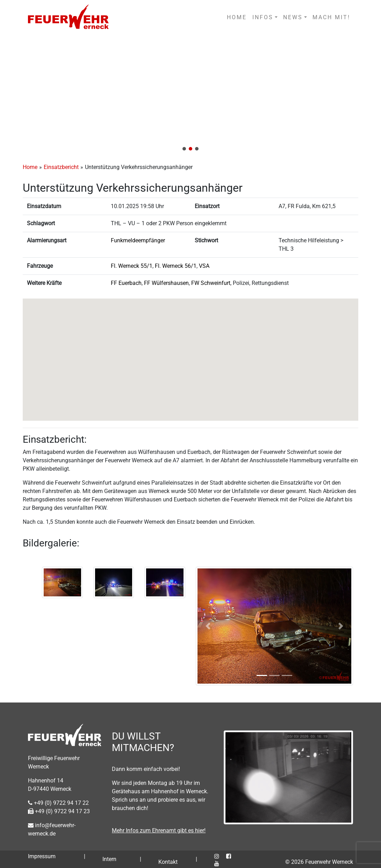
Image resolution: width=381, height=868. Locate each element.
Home (30, 167)
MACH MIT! (331, 17)
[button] (190, 95)
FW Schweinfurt (211, 283)
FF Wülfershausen (166, 283)
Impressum (42, 856)
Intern (109, 859)
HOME (237, 17)
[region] (190, 95)
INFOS (263, 17)
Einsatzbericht (61, 167)
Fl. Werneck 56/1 (176, 266)
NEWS (293, 17)
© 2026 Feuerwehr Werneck (319, 862)
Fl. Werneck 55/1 (132, 266)
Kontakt (168, 862)
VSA (204, 266)
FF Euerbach (126, 283)
